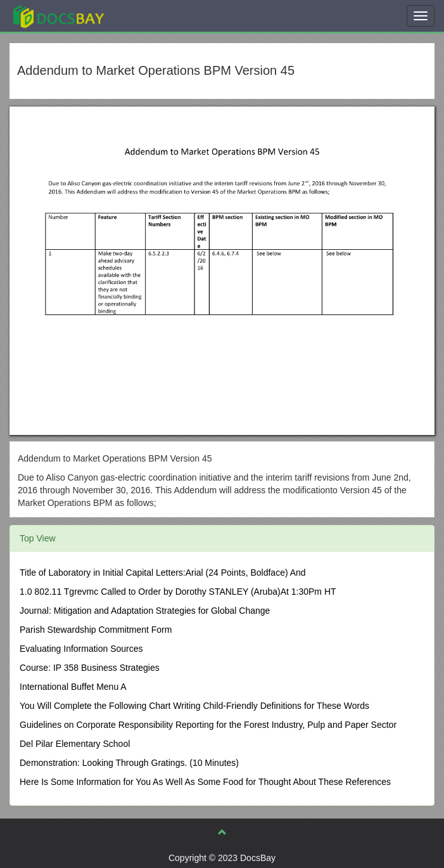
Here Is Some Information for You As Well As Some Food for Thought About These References (205, 782)
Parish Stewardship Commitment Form (96, 630)
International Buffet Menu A (73, 687)
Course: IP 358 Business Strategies (90, 668)
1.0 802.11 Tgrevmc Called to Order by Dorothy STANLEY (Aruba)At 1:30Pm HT (178, 592)
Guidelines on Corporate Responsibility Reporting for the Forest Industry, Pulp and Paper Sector (208, 725)
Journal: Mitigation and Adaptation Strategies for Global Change (145, 611)
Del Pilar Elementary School (75, 744)
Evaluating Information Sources (81, 649)
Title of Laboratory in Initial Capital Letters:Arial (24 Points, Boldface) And (163, 573)
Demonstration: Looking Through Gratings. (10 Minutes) (129, 763)
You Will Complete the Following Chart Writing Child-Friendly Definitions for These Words (194, 706)
